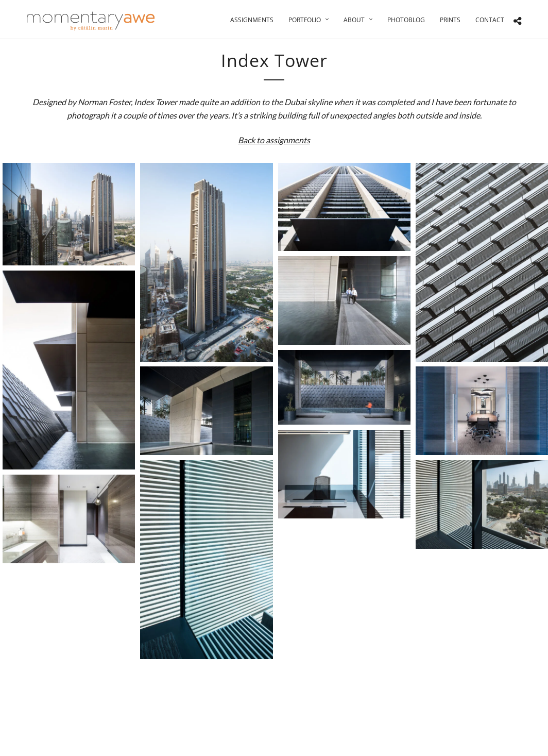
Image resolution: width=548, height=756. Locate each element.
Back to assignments (274, 140)
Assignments (252, 20)
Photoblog (406, 20)
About (354, 20)
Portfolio (305, 20)
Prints (450, 20)
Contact (490, 20)
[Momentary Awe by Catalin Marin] (91, 21)
